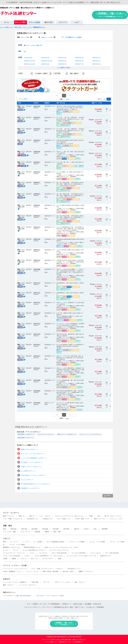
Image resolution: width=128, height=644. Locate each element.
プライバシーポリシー (32, 607)
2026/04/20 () (79, 61)
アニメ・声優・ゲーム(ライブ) (13, 519)
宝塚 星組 (45, 529)
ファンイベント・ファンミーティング (15, 569)
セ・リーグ (14, 542)
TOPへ (109, 496)
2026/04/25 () (45, 64)
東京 (25, 52)
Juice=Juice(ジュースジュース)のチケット (34, 475)
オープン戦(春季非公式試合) (55, 542)
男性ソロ (22, 516)
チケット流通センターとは (36, 604)
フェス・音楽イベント (64, 519)
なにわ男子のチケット (28, 471)
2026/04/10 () (28, 58)
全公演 (20, 45)
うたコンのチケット (27, 480)
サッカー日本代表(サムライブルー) (34, 550)
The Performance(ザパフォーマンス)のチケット (36, 484)
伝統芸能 (37, 532)
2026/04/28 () (96, 64)
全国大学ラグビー (106, 556)
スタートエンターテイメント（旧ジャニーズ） (70, 516)
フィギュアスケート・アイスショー (14, 553)
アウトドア (46, 582)
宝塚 (4, 529)
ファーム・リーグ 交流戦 (17, 545)
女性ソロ (32, 516)
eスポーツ (60, 569)
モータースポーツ (48, 559)
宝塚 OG (77, 529)
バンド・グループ (45, 516)
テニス (32, 553)
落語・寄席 (57, 532)
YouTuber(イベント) (74, 569)
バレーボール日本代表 (78, 553)
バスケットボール (95, 553)
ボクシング (34, 559)
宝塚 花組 (13, 529)
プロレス (23, 559)
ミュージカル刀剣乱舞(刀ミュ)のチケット (34, 458)
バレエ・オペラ (25, 532)
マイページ (62, 22)
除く (109, 99)
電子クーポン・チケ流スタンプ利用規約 (89, 607)
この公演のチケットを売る (73, 37)
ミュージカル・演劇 (9, 532)
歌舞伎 (47, 532)
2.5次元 (86, 529)
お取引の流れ (78, 604)
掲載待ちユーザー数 (47, 37)
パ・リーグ (25, 542)
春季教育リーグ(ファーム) (11, 547)
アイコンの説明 (23, 99)
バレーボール (43, 553)
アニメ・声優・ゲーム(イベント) (42, 569)
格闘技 (14, 559)
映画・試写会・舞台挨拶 (51, 571)
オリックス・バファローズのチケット (33, 454)
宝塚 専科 (66, 529)
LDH (99, 516)
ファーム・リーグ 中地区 (97, 542)
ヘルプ (76, 22)
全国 (19, 51)
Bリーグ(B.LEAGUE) (112, 553)
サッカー (6, 550)
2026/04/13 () (79, 58)
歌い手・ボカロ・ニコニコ (113, 516)
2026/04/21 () (96, 61)
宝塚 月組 (24, 529)
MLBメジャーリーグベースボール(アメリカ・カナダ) (61, 547)
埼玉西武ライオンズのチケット (31, 488)
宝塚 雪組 (34, 529)
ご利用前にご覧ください (110, 15)
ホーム (6, 22)
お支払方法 (97, 604)
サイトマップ (47, 607)
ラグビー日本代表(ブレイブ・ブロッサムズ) (48, 556)
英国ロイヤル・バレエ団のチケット (67, 434)
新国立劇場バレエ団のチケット (26, 434)
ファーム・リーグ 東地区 (77, 542)
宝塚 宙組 (56, 529)
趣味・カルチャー (9, 585)
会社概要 (88, 604)
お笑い (95, 529)
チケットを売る (34, 22)
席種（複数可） (75, 73)
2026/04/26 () (62, 64)
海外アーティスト (100, 519)
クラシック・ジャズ (116, 519)
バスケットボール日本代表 (11, 556)
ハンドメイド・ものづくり (27, 585)
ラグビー (27, 556)
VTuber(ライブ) (47, 519)
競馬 (59, 559)
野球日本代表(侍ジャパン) (32, 547)
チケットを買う (20, 22)
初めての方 (48, 22)
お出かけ (7, 579)
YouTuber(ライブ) (32, 519)
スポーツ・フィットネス (62, 582)
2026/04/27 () (79, 64)
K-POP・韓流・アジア (82, 519)
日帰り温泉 (35, 582)
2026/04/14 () (96, 58)
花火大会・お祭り (68, 571)
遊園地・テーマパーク (86, 571)
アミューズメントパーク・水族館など (15, 582)
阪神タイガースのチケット (29, 449)
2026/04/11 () (45, 58)
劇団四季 (105, 529)
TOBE (91, 516)
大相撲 (5, 559)
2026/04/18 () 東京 (47, 61)
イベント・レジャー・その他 (15, 565)
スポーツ (7, 539)
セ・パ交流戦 (38, 542)
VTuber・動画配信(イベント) (12, 571)
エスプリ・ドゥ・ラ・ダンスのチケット (90, 434)
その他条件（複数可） (42, 73)
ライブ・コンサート (11, 513)
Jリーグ (16, 550)
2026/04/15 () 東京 (29, 61)
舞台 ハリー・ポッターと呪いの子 (33, 45)
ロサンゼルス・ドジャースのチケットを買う (50, 596)
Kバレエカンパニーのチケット (46, 434)
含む (104, 99)
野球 (4, 542)
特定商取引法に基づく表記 (63, 607)
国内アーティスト (9, 516)
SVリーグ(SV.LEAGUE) (59, 553)
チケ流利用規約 (54, 604)
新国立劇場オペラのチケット (26, 438)
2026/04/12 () (62, 58)
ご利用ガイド (66, 604)
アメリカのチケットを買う (11, 596)
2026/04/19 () (62, 61)
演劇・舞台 (7, 526)
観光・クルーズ (79, 582)
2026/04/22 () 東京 (29, 64)
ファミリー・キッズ (32, 571)
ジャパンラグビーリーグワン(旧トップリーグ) (81, 556)
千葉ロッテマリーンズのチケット (31, 467)
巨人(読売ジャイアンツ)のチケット (32, 462)
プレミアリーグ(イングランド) (59, 550)
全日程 (20, 57)
